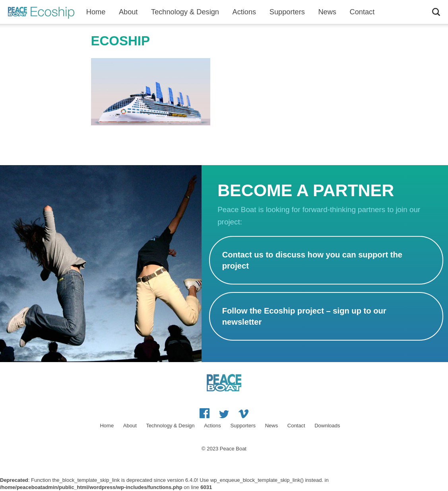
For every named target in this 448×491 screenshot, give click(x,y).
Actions (244, 12)
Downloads (327, 426)
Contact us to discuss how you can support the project (312, 260)
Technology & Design (185, 12)
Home (96, 12)
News (327, 12)
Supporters (287, 12)
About (128, 12)
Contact (296, 426)
